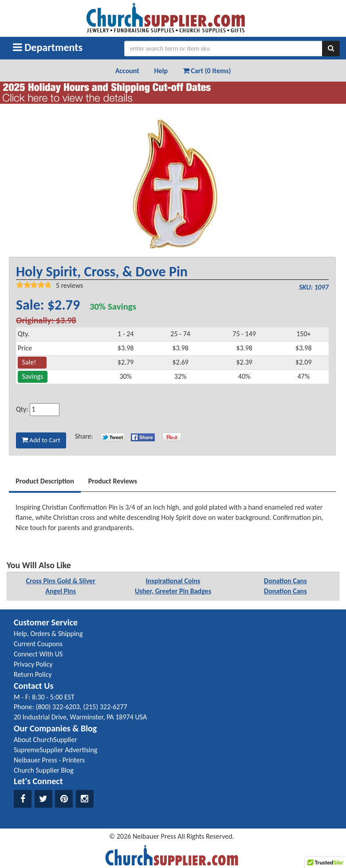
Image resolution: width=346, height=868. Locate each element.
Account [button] (127, 71)
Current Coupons (38, 644)
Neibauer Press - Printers (49, 760)
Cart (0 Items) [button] (207, 71)
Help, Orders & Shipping (48, 634)
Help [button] (161, 71)
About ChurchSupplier (45, 740)
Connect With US (38, 654)
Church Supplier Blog (44, 770)
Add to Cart (41, 440)
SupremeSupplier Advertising (55, 750)
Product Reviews (113, 481)
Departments (48, 47)
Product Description (45, 481)
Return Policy (33, 674)
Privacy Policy (33, 664)
